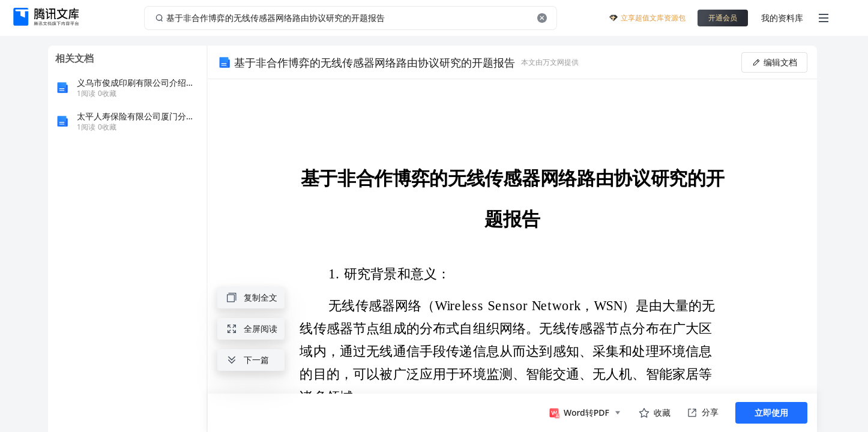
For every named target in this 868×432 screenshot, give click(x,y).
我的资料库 (782, 18)
